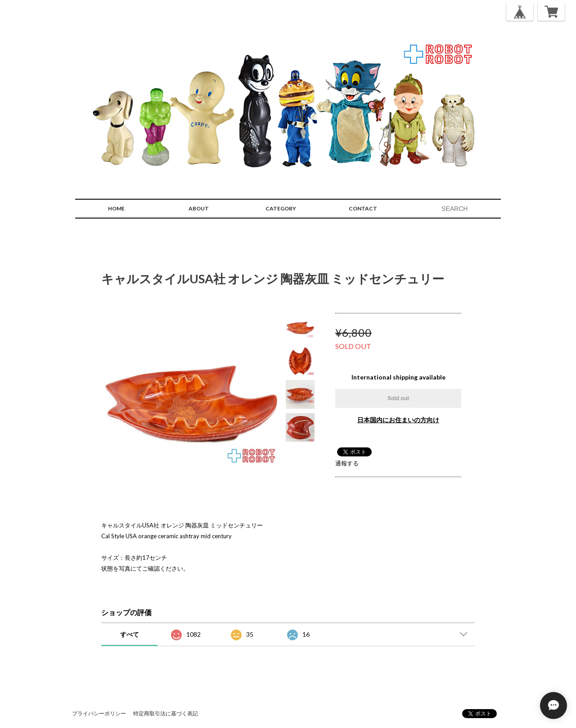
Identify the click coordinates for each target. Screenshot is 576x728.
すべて (130, 634)
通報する (347, 463)
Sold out (398, 398)
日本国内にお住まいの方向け (398, 420)
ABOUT (199, 208)
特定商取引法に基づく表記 (166, 713)
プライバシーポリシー (99, 713)
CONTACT (363, 208)
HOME (116, 208)
